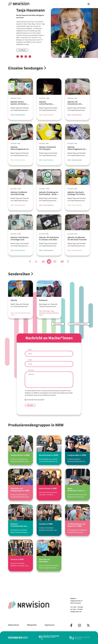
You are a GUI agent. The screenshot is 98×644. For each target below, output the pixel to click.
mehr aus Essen (58, 324)
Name (30, 350)
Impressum (49, 625)
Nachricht (31, 370)
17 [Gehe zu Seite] (55, 261)
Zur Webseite (22, 50)
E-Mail (30, 360)
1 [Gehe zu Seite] (36, 261)
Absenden (30, 405)
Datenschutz (14, 625)
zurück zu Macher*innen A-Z (79, 324)
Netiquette (32, 625)
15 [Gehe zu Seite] (43, 261)
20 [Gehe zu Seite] (62, 261)
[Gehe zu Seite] (30, 261)
